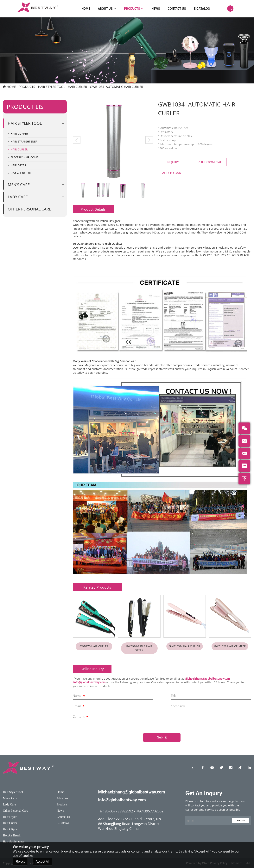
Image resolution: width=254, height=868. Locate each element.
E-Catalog (202, 9)
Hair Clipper (19, 134)
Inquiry (173, 162)
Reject (20, 863)
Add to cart (173, 173)
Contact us (177, 9)
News (156, 9)
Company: (178, 706)
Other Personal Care (29, 209)
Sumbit (241, 820)
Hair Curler (77, 87)
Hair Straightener (24, 141)
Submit (162, 737)
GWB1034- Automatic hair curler (117, 87)
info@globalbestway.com (89, 682)
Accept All (42, 863)
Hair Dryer (18, 165)
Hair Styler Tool (51, 87)
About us (107, 9)
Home (86, 9)
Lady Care (18, 197)
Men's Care (19, 185)
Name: (79, 696)
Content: (81, 717)
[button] (77, 140)
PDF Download (210, 162)
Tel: (173, 696)
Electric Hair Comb (25, 157)
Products (134, 9)
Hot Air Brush (21, 173)
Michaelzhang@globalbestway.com (207, 679)
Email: (79, 707)
